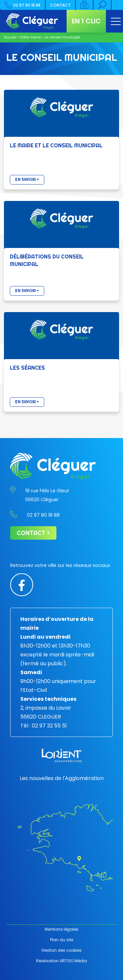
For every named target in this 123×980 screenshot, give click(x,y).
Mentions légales (61, 929)
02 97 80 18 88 (22, 5)
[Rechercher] (102, 5)
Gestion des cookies (61, 950)
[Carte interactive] (85, 5)
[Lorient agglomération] (62, 755)
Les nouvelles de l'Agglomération (62, 778)
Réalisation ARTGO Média (61, 961)
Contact (60, 5)
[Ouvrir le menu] (116, 21)
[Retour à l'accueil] (32, 21)
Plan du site (62, 940)
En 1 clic (86, 21)
